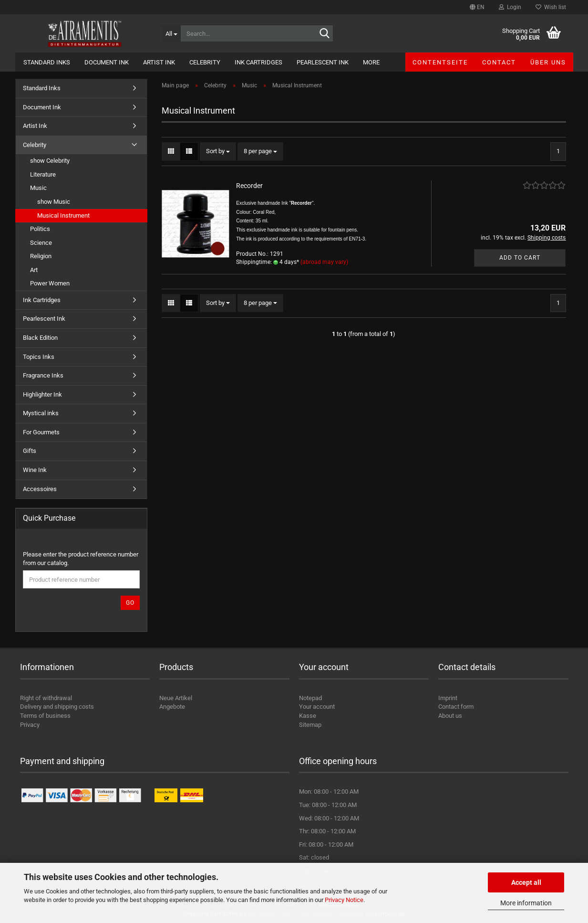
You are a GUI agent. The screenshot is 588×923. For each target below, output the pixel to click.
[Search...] (171, 33)
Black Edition (40, 338)
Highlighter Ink (42, 394)
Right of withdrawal (46, 698)
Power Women (50, 283)
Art (34, 270)
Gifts (30, 451)
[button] (477, 7)
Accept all (526, 882)
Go (130, 603)
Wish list (551, 7)
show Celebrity (50, 161)
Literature (43, 174)
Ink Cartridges (258, 62)
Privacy (30, 725)
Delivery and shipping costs (57, 707)
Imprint (448, 698)
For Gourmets (41, 432)
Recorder (249, 186)
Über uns (548, 62)
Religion (41, 256)
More (371, 62)
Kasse (308, 716)
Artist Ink (159, 62)
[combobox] (218, 152)
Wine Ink (35, 470)
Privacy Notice (344, 900)
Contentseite (440, 62)
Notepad (310, 698)
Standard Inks (47, 62)
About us (450, 716)
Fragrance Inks (43, 375)
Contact (499, 62)
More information (526, 903)
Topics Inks (39, 357)
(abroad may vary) (324, 262)
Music (38, 188)
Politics (40, 229)
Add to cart (520, 258)
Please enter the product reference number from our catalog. (81, 559)
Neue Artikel (176, 698)
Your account (317, 707)
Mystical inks (41, 413)
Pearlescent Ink (323, 62)
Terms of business (45, 716)
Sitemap (310, 725)
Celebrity (205, 62)
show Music (54, 202)
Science (41, 243)
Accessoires (40, 489)
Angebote (172, 707)
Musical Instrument (63, 215)
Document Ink (107, 62)
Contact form (456, 707)
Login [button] (510, 7)
